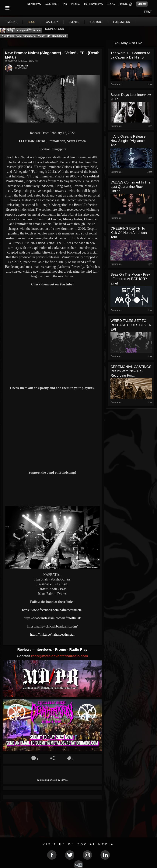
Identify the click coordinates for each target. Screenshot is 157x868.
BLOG (111, 4)
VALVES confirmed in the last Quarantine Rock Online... (130, 187)
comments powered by (52, 780)
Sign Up (142, 4)
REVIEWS (34, 4)
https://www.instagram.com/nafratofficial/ (52, 618)
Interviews (44, 649)
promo (37, 31)
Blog (10, 31)
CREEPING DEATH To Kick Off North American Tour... (129, 233)
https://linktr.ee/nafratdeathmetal (52, 634)
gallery (52, 22)
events (74, 22)
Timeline (11, 22)
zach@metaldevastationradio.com (59, 656)
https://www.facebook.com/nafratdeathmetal (52, 610)
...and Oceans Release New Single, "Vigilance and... (128, 141)
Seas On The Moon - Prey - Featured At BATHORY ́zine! (130, 279)
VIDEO (75, 4)
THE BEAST (22, 66)
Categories (23, 31)
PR (65, 4)
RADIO (124, 4)
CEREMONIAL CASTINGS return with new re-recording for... (131, 371)
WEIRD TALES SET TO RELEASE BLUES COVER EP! (131, 325)
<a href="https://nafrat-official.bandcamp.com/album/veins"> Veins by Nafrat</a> (52, 490)
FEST (148, 12)
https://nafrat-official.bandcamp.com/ (52, 626)
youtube (96, 22)
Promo (61, 649)
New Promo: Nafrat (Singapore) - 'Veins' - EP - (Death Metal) (34, 36)
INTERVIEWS (93, 4)
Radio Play (78, 649)
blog (32, 22)
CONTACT (52, 4)
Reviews (25, 649)
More (119, 22)
